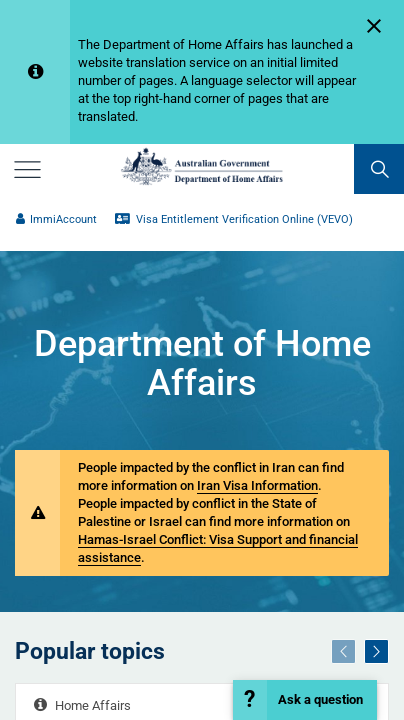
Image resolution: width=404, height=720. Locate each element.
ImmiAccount (56, 219)
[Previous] (343, 651)
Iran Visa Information (257, 485)
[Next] (376, 651)
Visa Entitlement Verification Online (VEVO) (234, 219)
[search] (379, 169)
